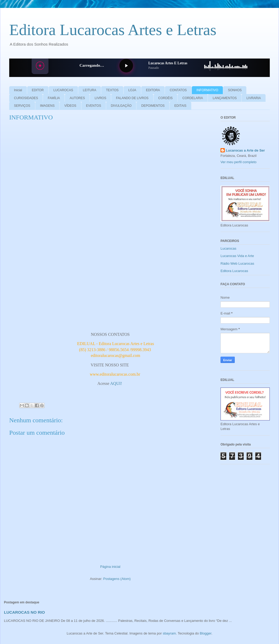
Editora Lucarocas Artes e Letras (113, 30)
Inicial (18, 90)
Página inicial (110, 567)
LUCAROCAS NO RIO (24, 612)
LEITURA (90, 90)
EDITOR (38, 90)
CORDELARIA (193, 98)
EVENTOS (94, 106)
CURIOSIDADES (26, 98)
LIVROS (100, 98)
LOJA (132, 90)
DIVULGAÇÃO (121, 106)
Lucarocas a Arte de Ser (245, 150)
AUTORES (77, 98)
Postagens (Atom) (117, 579)
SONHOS (235, 90)
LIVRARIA (254, 98)
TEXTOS (112, 90)
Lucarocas (228, 248)
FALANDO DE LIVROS (132, 98)
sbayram (169, 633)
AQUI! (117, 383)
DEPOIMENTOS (153, 106)
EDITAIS (180, 106)
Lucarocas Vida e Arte (237, 256)
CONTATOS (178, 90)
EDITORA (153, 90)
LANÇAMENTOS (225, 98)
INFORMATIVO (207, 90)
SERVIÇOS (22, 106)
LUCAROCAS (63, 90)
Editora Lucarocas (234, 271)
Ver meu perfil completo (239, 162)
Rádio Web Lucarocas (237, 263)
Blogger (205, 633)
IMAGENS (47, 106)
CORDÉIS (166, 98)
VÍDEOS (70, 106)
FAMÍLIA (54, 98)
